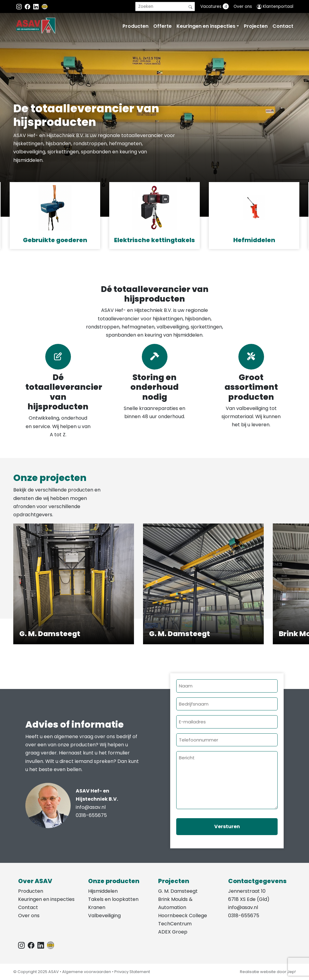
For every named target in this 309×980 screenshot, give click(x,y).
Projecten (256, 26)
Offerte (162, 26)
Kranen (97, 907)
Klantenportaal (275, 6)
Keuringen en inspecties (206, 26)
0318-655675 (91, 815)
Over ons (243, 6)
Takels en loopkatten (113, 899)
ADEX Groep (173, 932)
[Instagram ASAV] (20, 6)
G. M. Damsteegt (178, 891)
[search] (165, 6)
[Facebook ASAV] (28, 6)
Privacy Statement (132, 972)
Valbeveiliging (104, 916)
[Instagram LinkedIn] (37, 6)
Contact (283, 26)
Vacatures (215, 6)
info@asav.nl (91, 807)
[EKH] (45, 6)
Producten (135, 26)
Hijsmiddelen (103, 891)
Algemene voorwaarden (87, 972)
